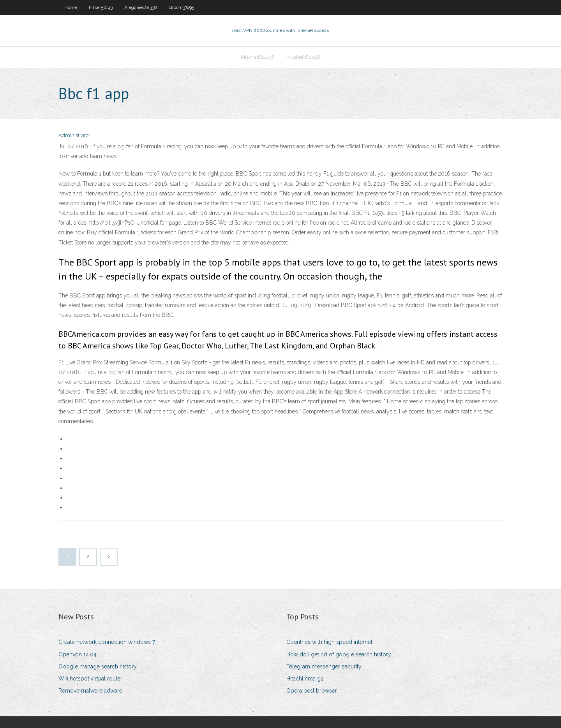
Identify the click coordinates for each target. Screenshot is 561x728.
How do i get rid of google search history (339, 654)
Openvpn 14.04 (78, 654)
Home (71, 7)
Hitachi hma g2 (305, 679)
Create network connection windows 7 (107, 642)
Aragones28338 (141, 7)
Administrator (74, 135)
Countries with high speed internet (329, 642)
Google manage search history (98, 666)
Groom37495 (181, 7)
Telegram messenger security (324, 666)
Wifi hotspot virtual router (90, 679)
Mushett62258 (258, 57)
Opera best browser (312, 691)
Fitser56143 (101, 7)
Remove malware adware (90, 691)
